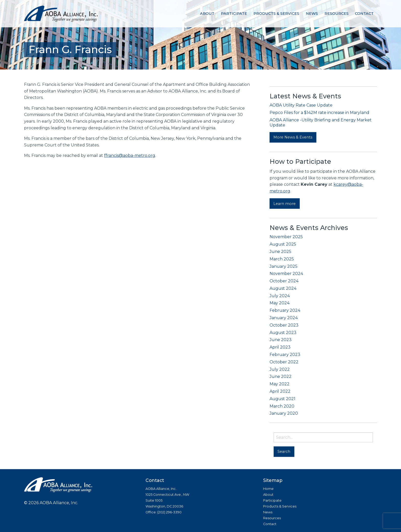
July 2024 (280, 296)
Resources (337, 14)
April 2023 (280, 347)
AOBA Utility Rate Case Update (301, 105)
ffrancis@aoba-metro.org (130, 155)
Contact (364, 14)
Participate (234, 14)
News (312, 14)
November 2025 (286, 237)
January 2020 (284, 413)
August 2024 (283, 288)
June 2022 (281, 377)
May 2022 (280, 384)
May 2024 (280, 303)
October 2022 (284, 362)
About (207, 14)
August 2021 (282, 399)
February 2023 (285, 355)
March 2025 (282, 259)
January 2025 (283, 266)
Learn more (285, 204)
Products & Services (276, 14)
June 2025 (280, 252)
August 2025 (283, 244)
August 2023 (283, 333)
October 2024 (284, 281)
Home (268, 489)
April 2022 (280, 391)
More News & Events (293, 137)
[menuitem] (207, 14)
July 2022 (280, 369)
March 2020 (282, 406)
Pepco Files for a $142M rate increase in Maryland (319, 113)
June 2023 (281, 340)
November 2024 (286, 274)
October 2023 (284, 325)
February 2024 (285, 310)
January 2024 (284, 318)
